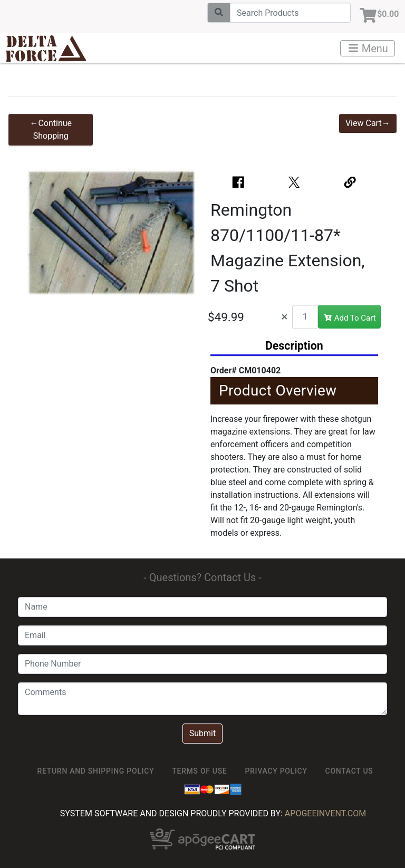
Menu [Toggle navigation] (368, 49)
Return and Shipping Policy (96, 771)
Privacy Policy (276, 771)
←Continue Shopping (51, 129)
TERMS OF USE (199, 771)
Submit (202, 733)
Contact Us (349, 771)
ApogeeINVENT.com (325, 813)
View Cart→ (368, 123)
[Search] (286, 13)
